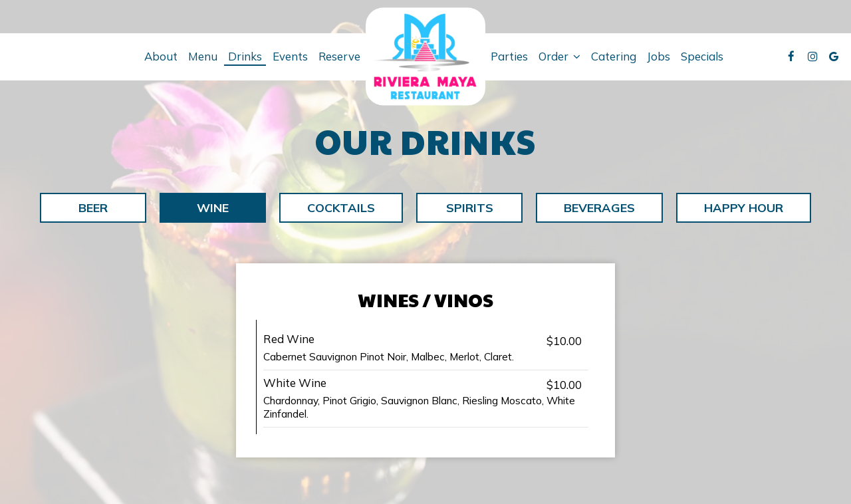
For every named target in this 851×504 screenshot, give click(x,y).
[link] (425, 56)
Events (290, 57)
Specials (702, 57)
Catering (614, 57)
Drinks (245, 57)
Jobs (659, 57)
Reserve (339, 57)
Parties (509, 57)
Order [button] (559, 57)
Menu (203, 57)
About (161, 57)
